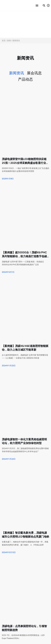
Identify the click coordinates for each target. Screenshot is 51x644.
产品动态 (25, 79)
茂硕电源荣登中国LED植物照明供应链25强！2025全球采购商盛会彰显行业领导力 (25, 161)
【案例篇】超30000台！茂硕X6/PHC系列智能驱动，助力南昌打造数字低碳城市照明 (24, 254)
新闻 (9, 40)
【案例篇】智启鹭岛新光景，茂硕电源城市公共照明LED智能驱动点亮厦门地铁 (25, 535)
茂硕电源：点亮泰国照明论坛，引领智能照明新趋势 (24, 628)
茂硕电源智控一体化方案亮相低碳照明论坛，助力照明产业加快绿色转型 (24, 441)
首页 (4, 40)
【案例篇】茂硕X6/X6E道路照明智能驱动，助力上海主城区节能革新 (25, 348)
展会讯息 (34, 73)
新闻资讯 (17, 73)
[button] (37, 6)
